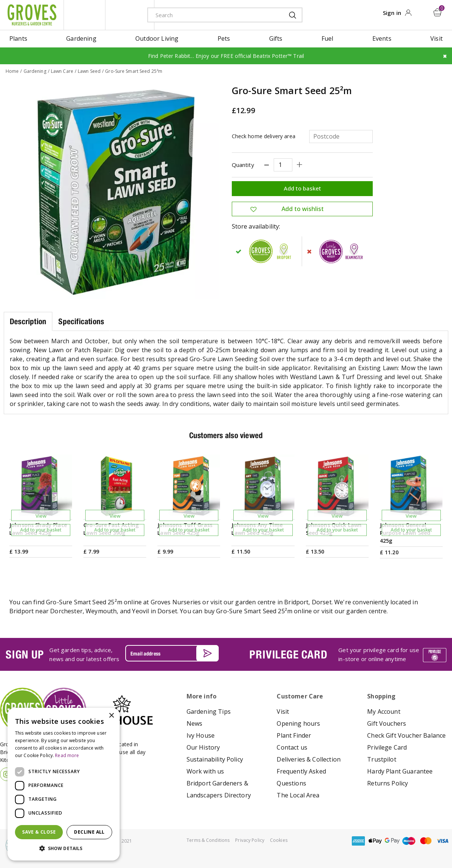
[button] (64, 849)
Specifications (81, 321)
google (392, 841)
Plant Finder (294, 735)
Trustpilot (382, 759)
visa (443, 841)
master (426, 841)
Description (28, 321)
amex (359, 841)
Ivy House (201, 735)
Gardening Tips (209, 711)
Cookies (279, 840)
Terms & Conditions (208, 840)
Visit (283, 711)
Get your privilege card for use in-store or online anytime (379, 654)
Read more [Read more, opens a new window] (67, 755)
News (195, 723)
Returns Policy (388, 783)
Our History (203, 747)
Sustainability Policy (215, 759)
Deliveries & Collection (309, 759)
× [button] (111, 716)
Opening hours (298, 723)
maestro (409, 841)
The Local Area (298, 795)
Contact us (292, 747)
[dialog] (64, 784)
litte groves (84, 15)
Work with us (205, 771)
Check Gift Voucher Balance (406, 735)
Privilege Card (387, 747)
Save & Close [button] (39, 832)
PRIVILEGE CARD (288, 654)
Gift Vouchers (387, 723)
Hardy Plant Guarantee (400, 771)
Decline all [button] (89, 832)
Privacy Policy (250, 840)
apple (375, 841)
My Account (384, 711)
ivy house (130, 15)
